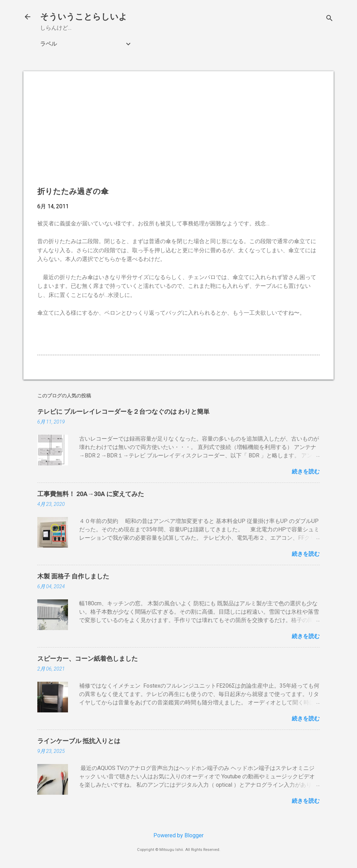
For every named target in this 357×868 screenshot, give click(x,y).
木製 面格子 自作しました (73, 576)
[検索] (329, 19)
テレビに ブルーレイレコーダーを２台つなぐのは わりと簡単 (123, 411)
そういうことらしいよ (84, 17)
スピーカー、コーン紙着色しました (88, 659)
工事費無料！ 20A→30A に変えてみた (91, 494)
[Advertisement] (178, 134)
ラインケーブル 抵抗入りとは (79, 741)
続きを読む (306, 472)
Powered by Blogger (178, 835)
